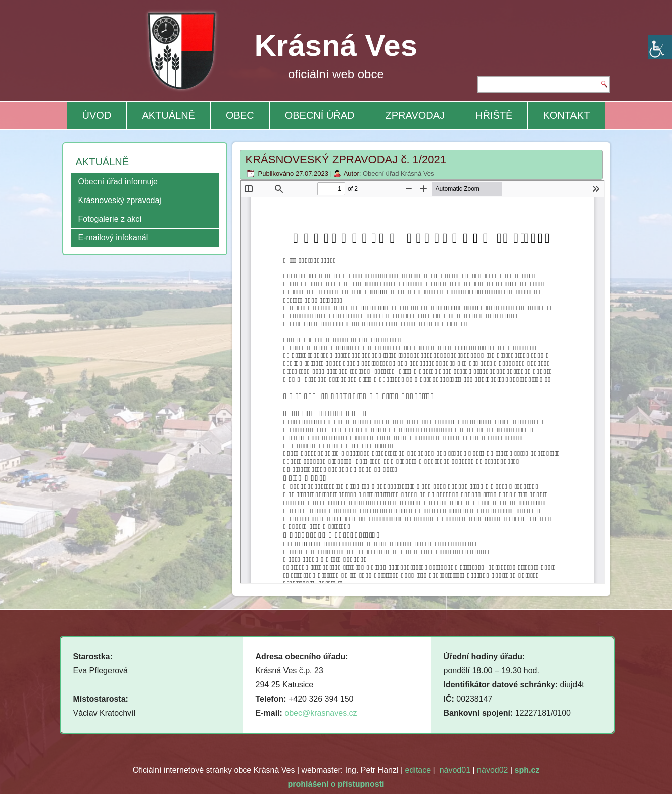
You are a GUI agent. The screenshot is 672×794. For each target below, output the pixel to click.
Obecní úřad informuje (118, 182)
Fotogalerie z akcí (110, 219)
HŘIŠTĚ (494, 115)
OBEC (240, 115)
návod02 (492, 770)
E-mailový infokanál (113, 237)
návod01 (455, 770)
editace (418, 770)
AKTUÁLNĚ (168, 115)
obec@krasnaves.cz (321, 713)
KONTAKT (566, 115)
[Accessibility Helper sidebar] (660, 47)
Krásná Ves (336, 45)
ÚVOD (97, 115)
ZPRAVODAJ (415, 115)
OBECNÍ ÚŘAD (320, 115)
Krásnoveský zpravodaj (120, 200)
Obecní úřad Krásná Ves (399, 174)
